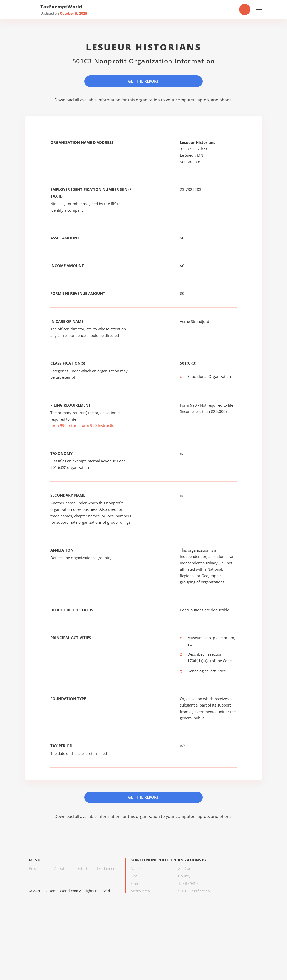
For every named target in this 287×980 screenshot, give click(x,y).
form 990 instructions (99, 425)
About (59, 868)
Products (37, 868)
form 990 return (64, 425)
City (134, 876)
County (184, 876)
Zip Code (186, 868)
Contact (81, 868)
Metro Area (140, 891)
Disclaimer (106, 868)
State (135, 883)
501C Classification (194, 891)
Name (136, 868)
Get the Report (143, 81)
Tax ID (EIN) (188, 883)
